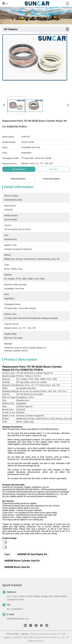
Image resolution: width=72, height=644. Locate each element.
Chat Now (53, 169)
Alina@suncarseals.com (18, 619)
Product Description (51, 179)
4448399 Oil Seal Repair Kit (32, 554)
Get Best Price (19, 169)
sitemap (25, 634)
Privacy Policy (13, 634)
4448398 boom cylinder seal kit (22, 561)
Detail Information (18, 179)
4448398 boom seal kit (17, 567)
